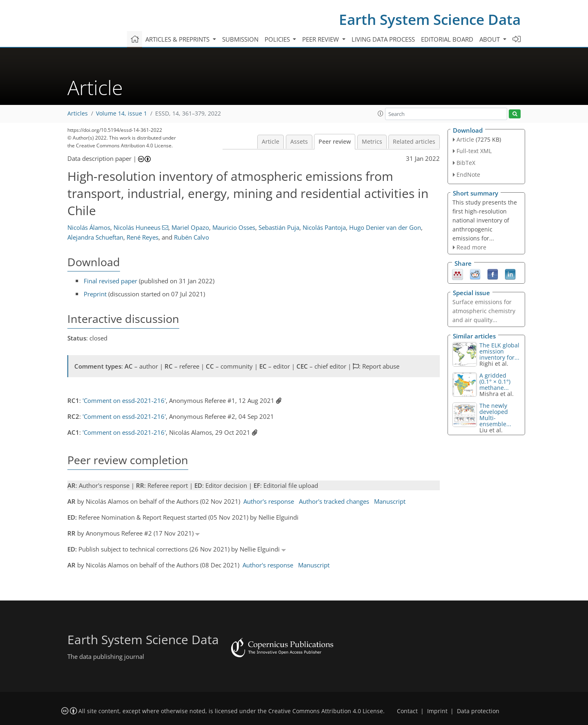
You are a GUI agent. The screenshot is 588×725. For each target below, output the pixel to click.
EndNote (468, 175)
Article (271, 142)
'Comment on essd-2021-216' (124, 400)
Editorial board (447, 39)
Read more (471, 247)
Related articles (414, 142)
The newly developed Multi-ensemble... (495, 415)
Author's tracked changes (334, 501)
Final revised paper (110, 281)
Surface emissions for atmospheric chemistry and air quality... (484, 311)
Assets (299, 142)
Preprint (95, 294)
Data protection (478, 711)
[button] (381, 113)
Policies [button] (278, 39)
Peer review (335, 142)
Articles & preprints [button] (178, 39)
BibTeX (466, 163)
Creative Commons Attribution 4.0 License (326, 711)
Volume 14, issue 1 (121, 113)
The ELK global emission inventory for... (499, 351)
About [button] (490, 39)
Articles (78, 113)
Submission (240, 39)
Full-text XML (474, 151)
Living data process (383, 39)
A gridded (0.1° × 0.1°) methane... (495, 381)
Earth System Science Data (430, 19)
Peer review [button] (321, 39)
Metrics (372, 142)
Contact (407, 711)
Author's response (269, 501)
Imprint (437, 711)
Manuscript (390, 501)
